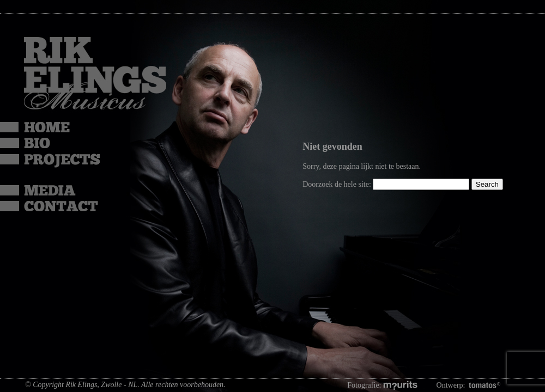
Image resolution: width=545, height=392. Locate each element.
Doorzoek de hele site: (338, 184)
